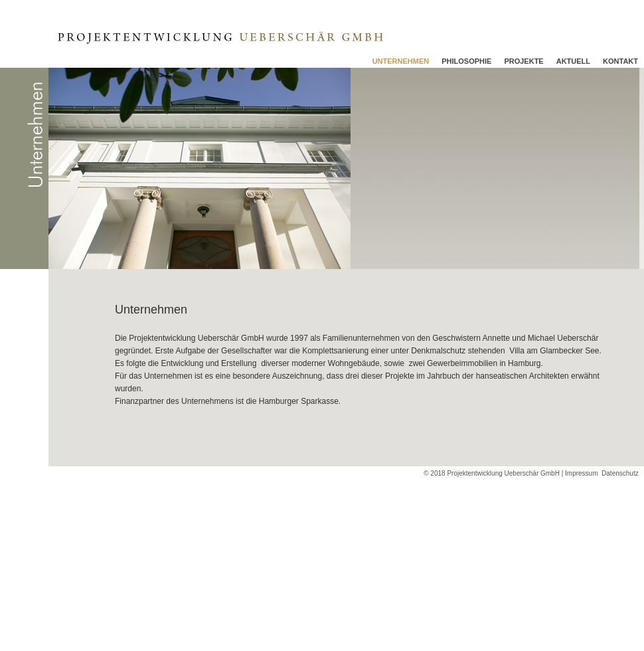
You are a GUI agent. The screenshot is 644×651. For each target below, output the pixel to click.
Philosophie (466, 61)
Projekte (523, 61)
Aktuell (573, 61)
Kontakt (620, 61)
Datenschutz (623, 473)
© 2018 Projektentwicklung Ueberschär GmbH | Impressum (511, 473)
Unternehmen (401, 61)
